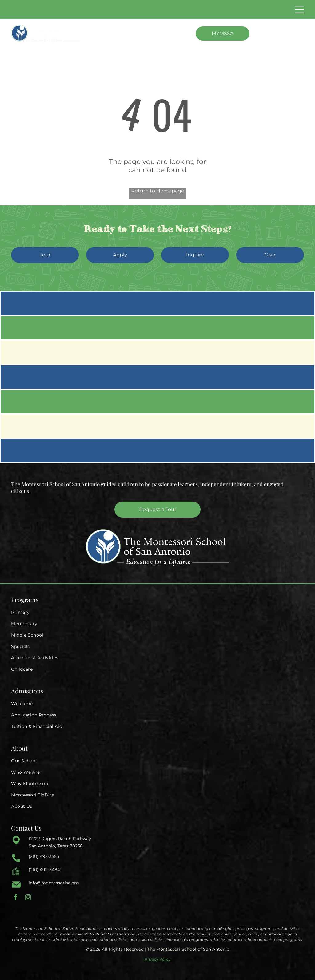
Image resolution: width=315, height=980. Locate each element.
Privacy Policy (158, 959)
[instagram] (28, 898)
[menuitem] (157, 612)
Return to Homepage (158, 191)
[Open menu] (299, 10)
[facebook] (16, 898)
